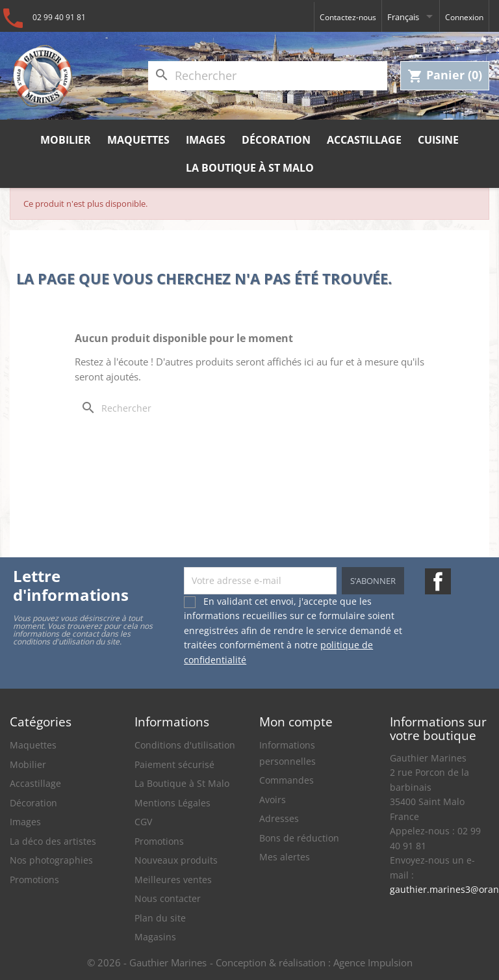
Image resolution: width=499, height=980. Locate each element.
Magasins (155, 937)
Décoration (276, 140)
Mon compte (296, 722)
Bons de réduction (299, 838)
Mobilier (66, 140)
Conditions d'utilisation (185, 745)
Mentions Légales (173, 803)
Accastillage (364, 140)
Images (206, 140)
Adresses (279, 818)
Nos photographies (51, 860)
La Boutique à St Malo (250, 168)
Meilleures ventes (173, 880)
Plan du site (160, 918)
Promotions (34, 880)
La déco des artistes (53, 841)
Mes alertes (285, 857)
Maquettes (138, 140)
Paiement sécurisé (174, 764)
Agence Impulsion (373, 962)
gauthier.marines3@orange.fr (440, 889)
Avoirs (273, 800)
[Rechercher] (268, 76)
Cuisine (438, 140)
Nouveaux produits (176, 860)
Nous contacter (168, 898)
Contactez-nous (348, 17)
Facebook (438, 581)
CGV (143, 822)
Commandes (287, 780)
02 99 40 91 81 (59, 17)
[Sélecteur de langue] (411, 17)
